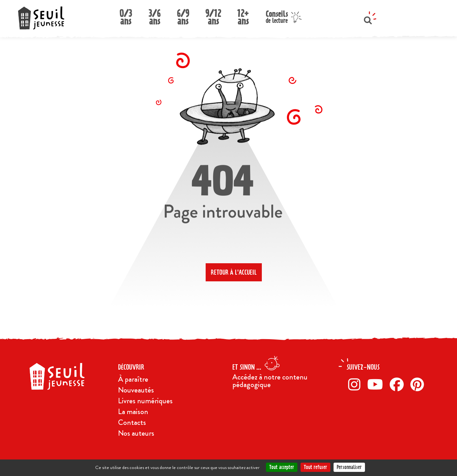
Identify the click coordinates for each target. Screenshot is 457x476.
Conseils (277, 16)
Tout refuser (315, 467)
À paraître (133, 379)
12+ (243, 15)
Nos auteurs (136, 433)
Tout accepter (282, 467)
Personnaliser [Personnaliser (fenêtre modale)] (349, 467)
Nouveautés (136, 390)
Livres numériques (145, 401)
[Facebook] (398, 384)
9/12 (213, 15)
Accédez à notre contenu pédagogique (270, 381)
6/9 (183, 15)
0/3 (126, 15)
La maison (133, 412)
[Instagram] (356, 384)
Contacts (132, 422)
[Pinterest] (419, 384)
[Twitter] (377, 384)
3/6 (155, 15)
